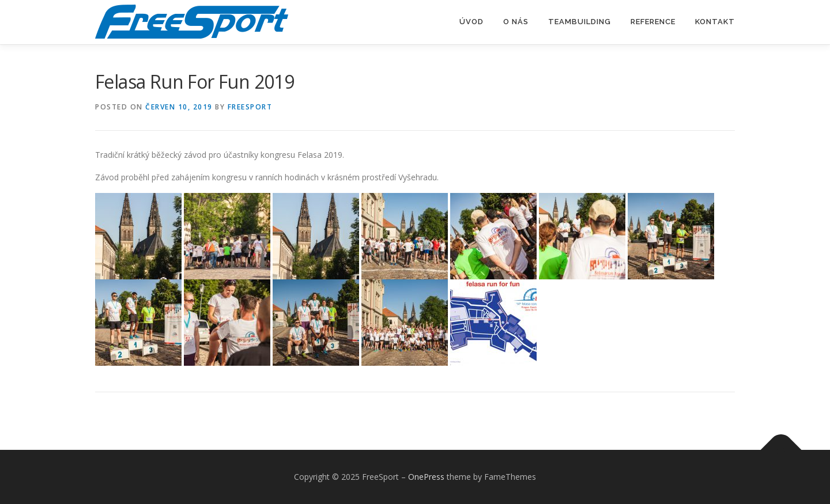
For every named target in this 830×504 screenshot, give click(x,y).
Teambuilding (580, 22)
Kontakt (715, 22)
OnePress (426, 477)
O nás (516, 22)
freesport (250, 107)
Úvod (471, 22)
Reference (653, 22)
